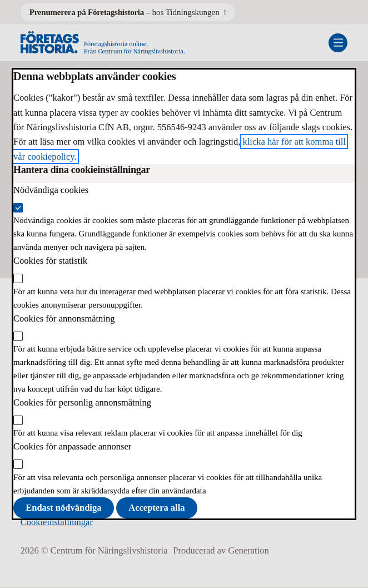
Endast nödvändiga (63, 508)
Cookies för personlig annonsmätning (82, 402)
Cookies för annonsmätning (64, 318)
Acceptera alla (156, 508)
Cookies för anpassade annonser (72, 446)
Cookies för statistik (50, 261)
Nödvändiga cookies (51, 190)
